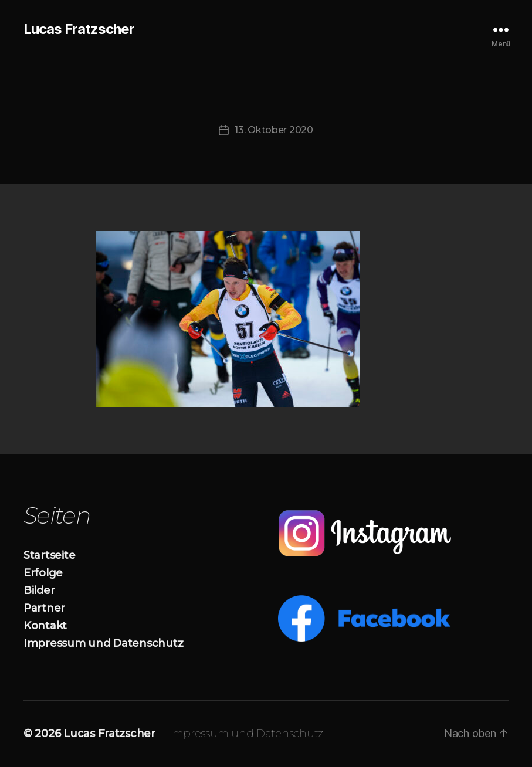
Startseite (49, 555)
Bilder (39, 590)
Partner (44, 608)
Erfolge (43, 573)
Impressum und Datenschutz (103, 643)
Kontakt (45, 626)
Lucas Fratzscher (79, 29)
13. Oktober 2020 (274, 130)
